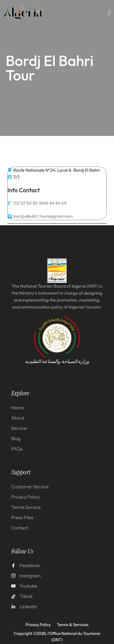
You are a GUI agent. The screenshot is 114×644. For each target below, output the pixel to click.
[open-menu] (109, 13)
